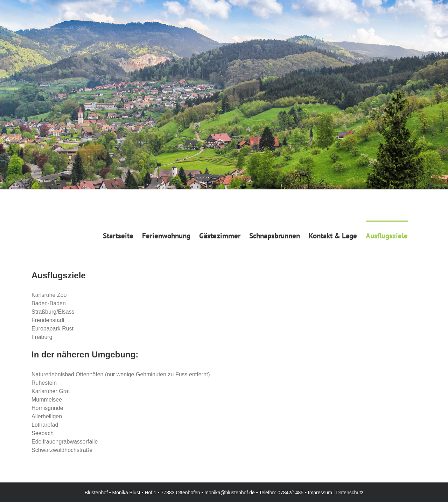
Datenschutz (350, 493)
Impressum (320, 493)
